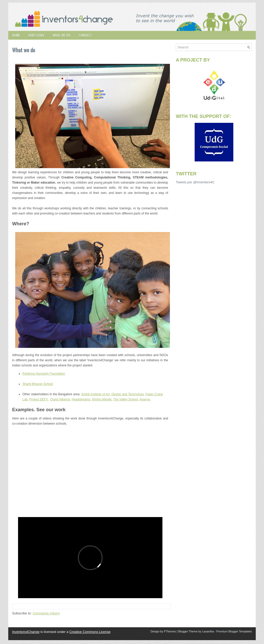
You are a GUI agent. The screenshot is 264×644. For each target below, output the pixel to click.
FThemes (170, 631)
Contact (85, 35)
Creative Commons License (90, 632)
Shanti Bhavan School (38, 384)
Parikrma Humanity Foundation (44, 374)
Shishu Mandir (102, 399)
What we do (61, 35)
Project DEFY (39, 399)
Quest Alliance (60, 399)
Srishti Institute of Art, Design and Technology (112, 394)
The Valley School (126, 399)
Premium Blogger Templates (234, 631)
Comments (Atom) (46, 613)
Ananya (145, 399)
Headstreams (81, 399)
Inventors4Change (26, 632)
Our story (36, 35)
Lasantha (208, 631)
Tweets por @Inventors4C (195, 182)
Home (16, 35)
